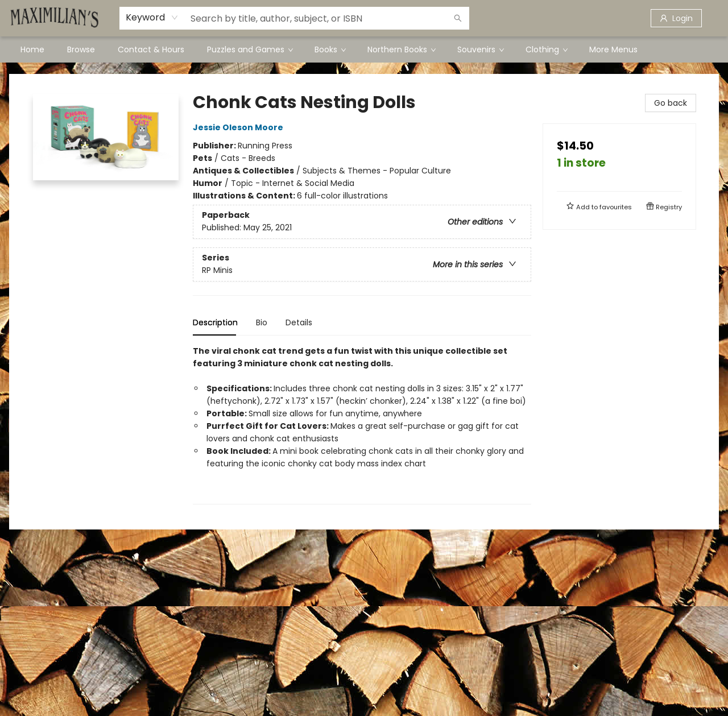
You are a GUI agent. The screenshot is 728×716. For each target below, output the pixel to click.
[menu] (364, 49)
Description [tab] (215, 322)
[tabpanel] (362, 425)
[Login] (676, 18)
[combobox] (152, 18)
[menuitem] (32, 49)
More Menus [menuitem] (613, 49)
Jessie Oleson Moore (240, 127)
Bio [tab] (262, 322)
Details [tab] (299, 322)
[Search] (458, 18)
